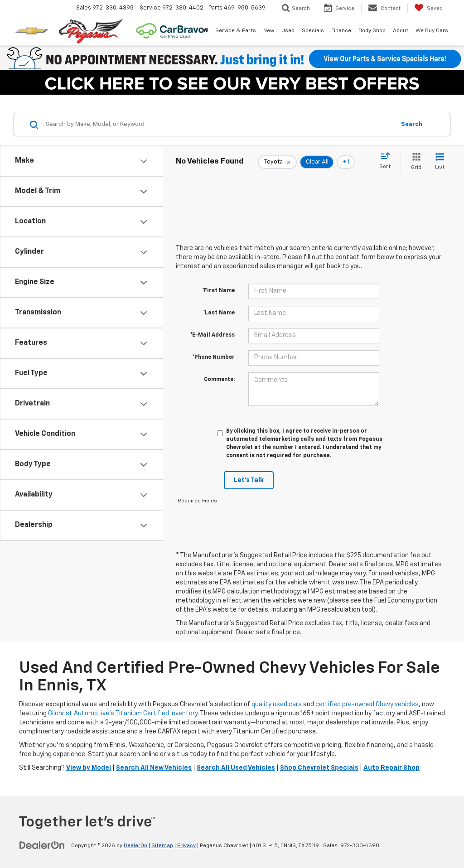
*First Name (218, 291)
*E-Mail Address (213, 335)
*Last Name (219, 313)
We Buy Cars (432, 31)
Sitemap (162, 846)
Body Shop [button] (372, 31)
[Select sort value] (388, 161)
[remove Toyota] (277, 162)
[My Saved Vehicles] (428, 8)
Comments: (219, 380)
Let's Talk (249, 480)
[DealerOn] (42, 845)
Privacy (186, 846)
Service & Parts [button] (236, 31)
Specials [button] (313, 31)
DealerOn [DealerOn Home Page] (135, 846)
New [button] (269, 31)
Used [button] (288, 31)
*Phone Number (214, 357)
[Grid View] (414, 162)
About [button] (401, 31)
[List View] (440, 162)
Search (412, 124)
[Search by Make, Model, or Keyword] (219, 125)
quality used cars (277, 704)
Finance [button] (341, 31)
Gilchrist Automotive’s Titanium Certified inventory (123, 714)
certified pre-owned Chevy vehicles (367, 704)
